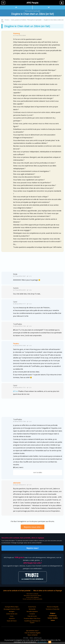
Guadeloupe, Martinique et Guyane (32, 622)
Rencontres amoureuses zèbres (33, 595)
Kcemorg (16, 33)
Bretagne (12, 611)
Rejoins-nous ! (32, 548)
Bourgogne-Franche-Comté (12, 609)
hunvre (16, 288)
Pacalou (16, 344)
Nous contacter (33, 635)
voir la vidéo (38, 472)
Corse (12, 616)
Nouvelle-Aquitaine (32, 611)
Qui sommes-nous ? (33, 631)
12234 (29, 304)
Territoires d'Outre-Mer (53, 609)
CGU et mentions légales (33, 633)
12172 (29, 276)
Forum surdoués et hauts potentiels (32, 599)
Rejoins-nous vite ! (33, 527)
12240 (29, 346)
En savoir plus (42, 642)
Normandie (32, 609)
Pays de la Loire (32, 616)
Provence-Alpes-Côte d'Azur (32, 618)
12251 (29, 388)
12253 (29, 422)
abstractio (17, 483)
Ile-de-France (32, 607)
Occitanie (32, 614)
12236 (29, 326)
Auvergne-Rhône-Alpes (12, 607)
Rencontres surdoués (32, 594)
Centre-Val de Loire (12, 614)
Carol (15, 302)
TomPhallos (18, 324)
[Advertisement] (32, 262)
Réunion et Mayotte (53, 607)
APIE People (32, 3)
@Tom (16, 391)
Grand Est (12, 618)
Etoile (15, 274)
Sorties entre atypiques (32, 597)
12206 (29, 290)
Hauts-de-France (12, 621)
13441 (29, 485)
